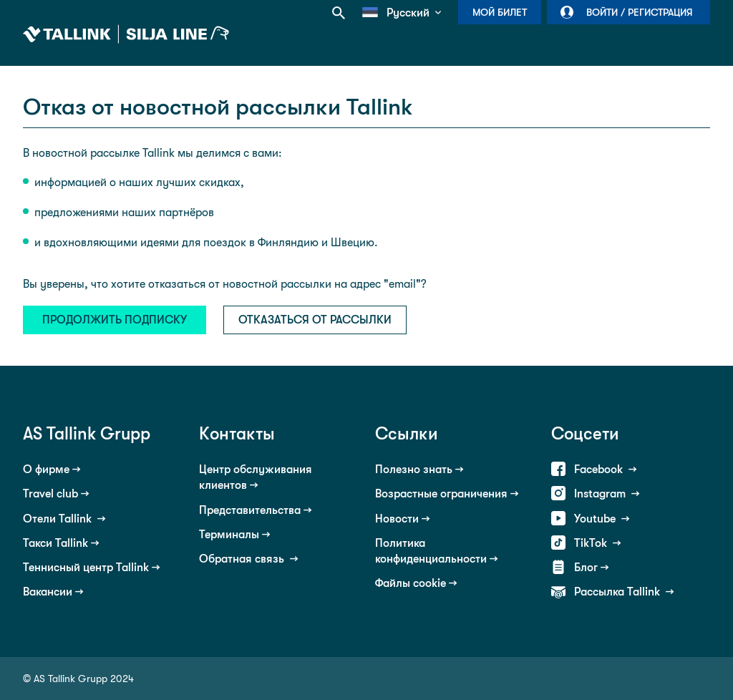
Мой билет (500, 12)
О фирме (46, 469)
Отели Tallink (59, 519)
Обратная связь (243, 559)
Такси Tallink (55, 543)
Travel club (50, 494)
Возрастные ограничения (441, 494)
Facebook (600, 469)
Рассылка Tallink (618, 592)
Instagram (601, 494)
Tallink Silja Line (126, 34)
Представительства (250, 510)
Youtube (596, 519)
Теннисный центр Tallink (86, 567)
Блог (586, 567)
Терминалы (229, 534)
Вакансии (48, 592)
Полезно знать (414, 469)
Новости (397, 519)
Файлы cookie (411, 583)
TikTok (592, 543)
